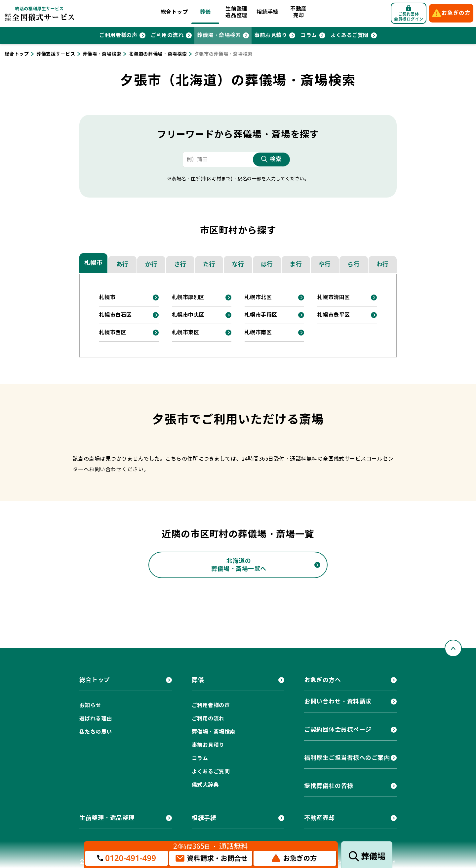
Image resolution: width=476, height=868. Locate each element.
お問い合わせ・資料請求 (338, 701)
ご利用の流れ (167, 35)
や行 (325, 264)
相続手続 (267, 12)
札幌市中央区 (188, 315)
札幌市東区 (185, 332)
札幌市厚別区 (188, 297)
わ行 (383, 264)
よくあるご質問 (350, 35)
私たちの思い (96, 732)
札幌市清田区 (334, 297)
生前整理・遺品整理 (107, 818)
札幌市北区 (258, 297)
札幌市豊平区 (334, 315)
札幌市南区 (258, 332)
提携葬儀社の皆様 (329, 786)
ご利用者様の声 (118, 35)
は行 (267, 264)
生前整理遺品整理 (236, 12)
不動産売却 (298, 12)
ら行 (354, 264)
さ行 (180, 264)
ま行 (296, 264)
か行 (151, 264)
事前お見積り (271, 35)
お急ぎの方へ (322, 680)
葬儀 (205, 12)
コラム (309, 35)
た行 (209, 264)
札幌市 (94, 263)
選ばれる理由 (96, 719)
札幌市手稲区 (261, 315)
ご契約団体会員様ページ (338, 730)
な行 (238, 264)
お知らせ (90, 705)
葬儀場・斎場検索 (219, 35)
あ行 (122, 264)
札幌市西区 (113, 332)
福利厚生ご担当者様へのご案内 (347, 758)
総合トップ (174, 12)
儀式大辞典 (205, 785)
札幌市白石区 (116, 315)
